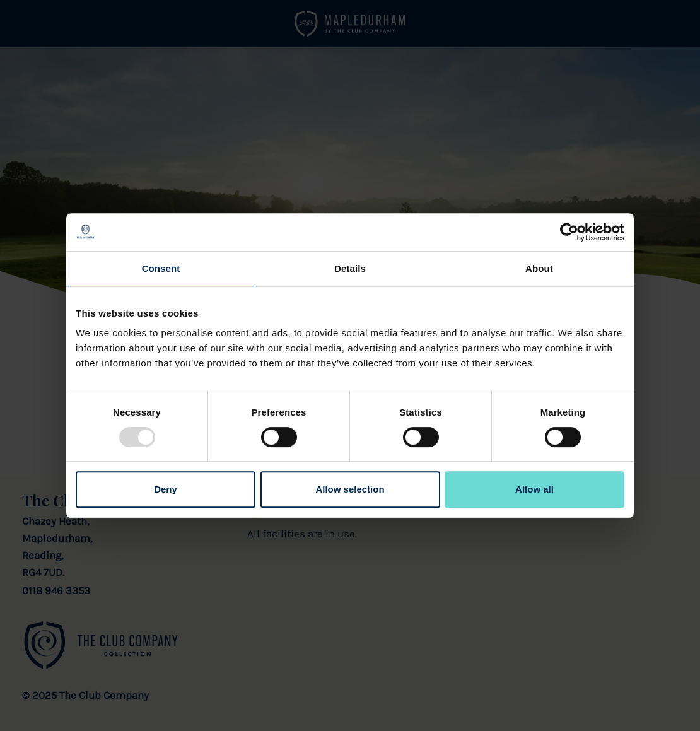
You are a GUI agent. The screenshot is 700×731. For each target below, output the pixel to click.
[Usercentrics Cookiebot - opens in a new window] (569, 232)
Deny (166, 489)
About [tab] (539, 268)
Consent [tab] (161, 268)
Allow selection (350, 489)
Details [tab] (350, 268)
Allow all (534, 489)
